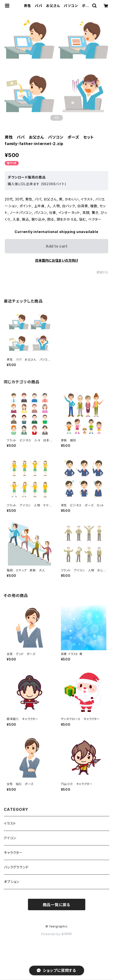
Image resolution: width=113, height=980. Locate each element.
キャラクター (13, 853)
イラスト (10, 823)
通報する (102, 272)
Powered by (57, 934)
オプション (12, 882)
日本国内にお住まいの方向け (57, 260)
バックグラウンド (16, 867)
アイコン (10, 838)
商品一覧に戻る (57, 905)
